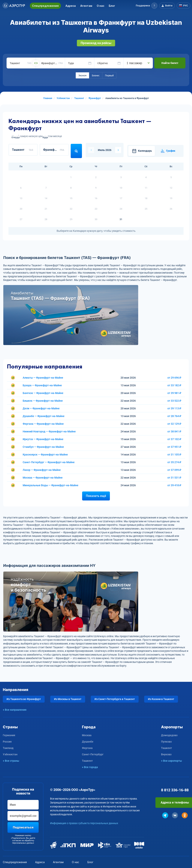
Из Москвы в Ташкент (68, 699)
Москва (87, 735)
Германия (9, 735)
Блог (112, 6)
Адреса (71, 6)
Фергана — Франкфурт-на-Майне (43, 424)
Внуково (166, 754)
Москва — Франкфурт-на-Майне (43, 478)
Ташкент (87, 761)
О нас (100, 6)
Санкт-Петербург (93, 754)
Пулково (166, 742)
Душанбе (88, 742)
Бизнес (96, 75)
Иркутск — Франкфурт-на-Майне (43, 439)
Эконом (82, 75)
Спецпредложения (45, 6)
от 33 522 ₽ (174, 401)
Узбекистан (10, 754)
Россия (7, 742)
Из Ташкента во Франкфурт (24, 699)
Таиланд (8, 748)
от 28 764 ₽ (174, 416)
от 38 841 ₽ (174, 431)
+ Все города (90, 767)
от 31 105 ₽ (174, 455)
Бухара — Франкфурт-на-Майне (42, 385)
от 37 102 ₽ (174, 439)
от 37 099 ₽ (174, 470)
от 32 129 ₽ (174, 424)
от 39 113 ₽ (174, 408)
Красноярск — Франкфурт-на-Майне (45, 455)
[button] (147, 6)
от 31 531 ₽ (174, 478)
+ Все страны (11, 761)
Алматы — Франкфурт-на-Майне (43, 378)
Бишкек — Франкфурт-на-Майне (43, 401)
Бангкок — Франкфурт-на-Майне (43, 393)
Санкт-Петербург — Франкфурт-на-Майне (49, 462)
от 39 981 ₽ (174, 393)
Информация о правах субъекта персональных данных (84, 823)
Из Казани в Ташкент (161, 699)
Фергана (87, 748)
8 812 (175, 790)
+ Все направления (15, 710)
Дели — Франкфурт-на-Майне (41, 408)
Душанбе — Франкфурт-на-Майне (44, 416)
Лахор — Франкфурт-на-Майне (42, 470)
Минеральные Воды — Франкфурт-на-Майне (51, 485)
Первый (109, 75)
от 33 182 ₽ (174, 385)
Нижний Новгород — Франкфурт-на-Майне (49, 431)
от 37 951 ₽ (174, 447)
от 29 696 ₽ (174, 378)
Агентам (86, 6)
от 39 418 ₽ (174, 485)
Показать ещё (96, 496)
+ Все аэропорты (171, 761)
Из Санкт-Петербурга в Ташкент (115, 699)
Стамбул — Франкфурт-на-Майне (43, 447)
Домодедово (169, 735)
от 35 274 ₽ (174, 462)
